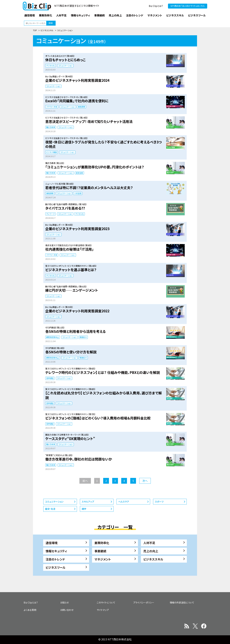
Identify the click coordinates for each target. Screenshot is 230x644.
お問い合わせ (67, 610)
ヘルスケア (124, 502)
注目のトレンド (55, 559)
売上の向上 (151, 551)
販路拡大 (83, 337)
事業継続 (100, 551)
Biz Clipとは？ (156, 6)
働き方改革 (51, 127)
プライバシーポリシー (144, 602)
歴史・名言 (50, 509)
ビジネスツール (56, 567)
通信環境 (52, 543)
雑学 (84, 509)
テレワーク (50, 214)
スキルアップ (88, 502)
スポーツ (159, 502)
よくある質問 (30, 610)
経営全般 (79, 173)
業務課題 (82, 107)
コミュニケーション (65, 65)
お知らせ (64, 602)
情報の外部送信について (182, 602)
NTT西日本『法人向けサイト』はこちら (188, 6)
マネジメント (103, 559)
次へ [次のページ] (145, 481)
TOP (35, 30)
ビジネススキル (47, 30)
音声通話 (50, 378)
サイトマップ (103, 610)
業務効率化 (102, 543)
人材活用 (78, 193)
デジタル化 (51, 65)
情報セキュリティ (56, 551)
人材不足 (149, 543)
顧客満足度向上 (53, 337)
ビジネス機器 (52, 152)
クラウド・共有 (52, 107)
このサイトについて (106, 602)
